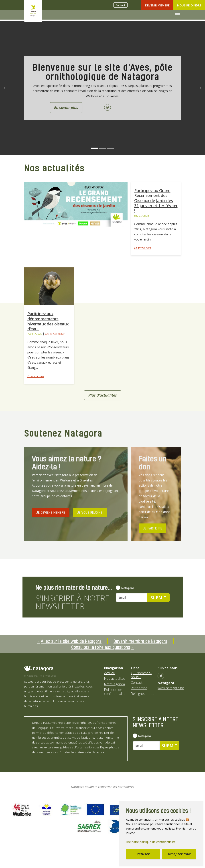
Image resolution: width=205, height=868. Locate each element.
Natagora (128, 588)
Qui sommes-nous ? (141, 675)
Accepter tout (179, 854)
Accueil (109, 673)
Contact (120, 5)
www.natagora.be (171, 688)
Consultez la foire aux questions (101, 647)
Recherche (139, 688)
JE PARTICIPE (152, 528)
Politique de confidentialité (115, 692)
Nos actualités (115, 678)
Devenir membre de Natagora (140, 641)
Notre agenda (115, 684)
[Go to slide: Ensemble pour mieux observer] (111, 148)
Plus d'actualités (103, 395)
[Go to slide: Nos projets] (103, 148)
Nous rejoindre (189, 5)
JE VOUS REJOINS (90, 512)
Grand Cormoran (55, 334)
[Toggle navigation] (177, 15)
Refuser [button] (143, 854)
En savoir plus (142, 248)
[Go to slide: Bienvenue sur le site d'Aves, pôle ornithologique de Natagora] (95, 148)
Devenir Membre (157, 5)
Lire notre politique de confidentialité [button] (151, 842)
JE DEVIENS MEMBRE (51, 512)
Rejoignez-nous (143, 694)
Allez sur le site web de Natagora (71, 641)
